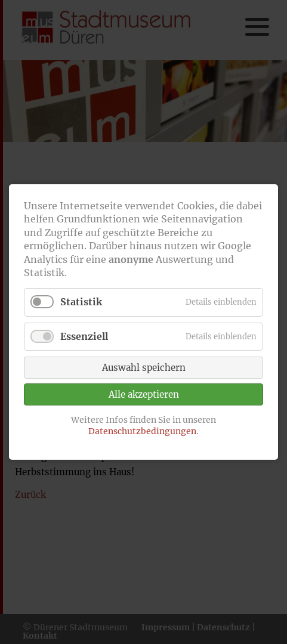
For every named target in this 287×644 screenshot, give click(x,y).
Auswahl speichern (144, 368)
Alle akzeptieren (144, 394)
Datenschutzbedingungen (142, 431)
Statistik (81, 302)
